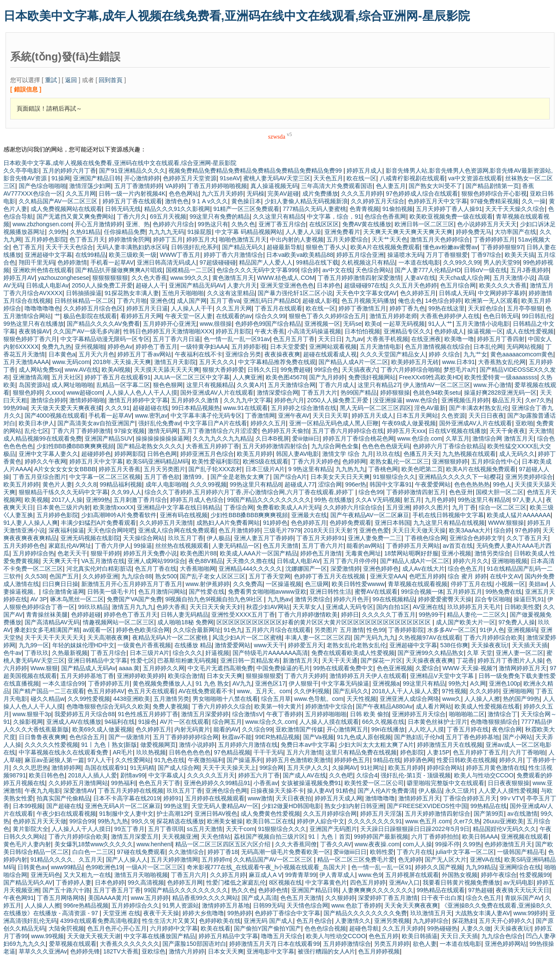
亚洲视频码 (522, 630)
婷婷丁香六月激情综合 (233, 255)
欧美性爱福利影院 (216, 461)
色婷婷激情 (72, 262)
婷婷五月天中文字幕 (96, 461)
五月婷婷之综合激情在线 (304, 408)
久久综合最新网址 (197, 630)
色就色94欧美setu (437, 393)
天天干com (240, 829)
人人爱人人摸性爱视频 (508, 791)
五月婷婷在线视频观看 (215, 798)
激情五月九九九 (133, 607)
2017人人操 (67, 500)
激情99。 (195, 477)
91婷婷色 (275, 523)
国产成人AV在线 (304, 775)
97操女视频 (130, 431)
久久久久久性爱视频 (51, 745)
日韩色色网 (162, 454)
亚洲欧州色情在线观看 (43, 270)
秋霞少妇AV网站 (268, 607)
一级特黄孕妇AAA (204, 347)
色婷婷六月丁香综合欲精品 (449, 446)
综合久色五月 (483, 898)
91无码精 (142, 768)
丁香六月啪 (132, 301)
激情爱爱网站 (233, 645)
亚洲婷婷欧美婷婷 (141, 676)
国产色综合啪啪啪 (43, 186)
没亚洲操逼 (388, 400)
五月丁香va (225, 301)
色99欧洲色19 (104, 867)
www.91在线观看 (246, 408)
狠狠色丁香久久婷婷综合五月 (327, 316)
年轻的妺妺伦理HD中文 (83, 645)
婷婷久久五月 (268, 423)
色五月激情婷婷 (239, 530)
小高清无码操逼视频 (314, 331)
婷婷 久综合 (444, 354)
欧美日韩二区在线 (270, 821)
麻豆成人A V (265, 875)
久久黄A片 (251, 385)
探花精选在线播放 (180, 821)
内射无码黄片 (192, 729)
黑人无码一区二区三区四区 (375, 408)
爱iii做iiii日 (306, 438)
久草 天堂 (480, 653)
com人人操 (417, 844)
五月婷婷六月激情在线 (248, 745)
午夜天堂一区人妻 (189, 316)
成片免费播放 (320, 194)
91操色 (148, 722)
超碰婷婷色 (96, 454)
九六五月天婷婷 (222, 194)
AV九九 (242, 683)
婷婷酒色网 (418, 760)
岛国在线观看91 (106, 768)
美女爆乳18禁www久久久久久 (94, 844)
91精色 (345, 791)
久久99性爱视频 (89, 699)
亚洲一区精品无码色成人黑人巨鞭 (334, 423)
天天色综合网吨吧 (111, 530)
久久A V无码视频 (378, 500)
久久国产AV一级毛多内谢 (87, 331)
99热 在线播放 (333, 500)
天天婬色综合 (486, 308)
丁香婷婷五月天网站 (413, 546)
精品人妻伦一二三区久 (477, 615)
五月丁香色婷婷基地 (472, 737)
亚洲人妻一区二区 (520, 653)
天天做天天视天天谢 (94, 936)
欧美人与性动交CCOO (484, 775)
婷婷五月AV (19, 278)
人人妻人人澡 (303, 232)
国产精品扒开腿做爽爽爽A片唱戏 (119, 270)
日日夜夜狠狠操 (509, 783)
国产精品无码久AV (28, 882)
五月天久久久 (217, 362)
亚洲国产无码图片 (333, 829)
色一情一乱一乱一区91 (381, 867)
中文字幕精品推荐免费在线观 (277, 362)
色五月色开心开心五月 (117, 928)
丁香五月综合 (108, 653)
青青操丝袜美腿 (47, 615)
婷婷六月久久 (471, 561)
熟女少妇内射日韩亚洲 (354, 806)
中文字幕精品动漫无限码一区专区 (105, 339)
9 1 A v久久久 (210, 201)
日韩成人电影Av (47, 285)
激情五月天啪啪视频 (141, 875)
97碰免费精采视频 (495, 201)
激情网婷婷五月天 (523, 668)
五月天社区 (66, 377)
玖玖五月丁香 (186, 538)
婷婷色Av (120, 347)
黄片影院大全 (31, 829)
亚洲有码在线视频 (184, 515)
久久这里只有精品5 (279, 216)
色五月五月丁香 (294, 339)
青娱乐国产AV (523, 898)
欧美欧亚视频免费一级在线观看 (451, 216)
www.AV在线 (81, 370)
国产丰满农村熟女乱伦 (479, 408)
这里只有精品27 (379, 385)
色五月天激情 (281, 546)
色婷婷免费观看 (350, 523)
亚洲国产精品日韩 (97, 178)
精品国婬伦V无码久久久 (505, 829)
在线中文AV (506, 576)
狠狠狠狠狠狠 (110, 278)
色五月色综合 (314, 921)
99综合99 (82, 821)
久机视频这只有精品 (368, 262)
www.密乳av (151, 415)
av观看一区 (98, 630)
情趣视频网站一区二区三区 (119, 622)
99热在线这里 (446, 308)
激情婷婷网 (66, 768)
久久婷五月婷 (228, 875)
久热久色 (243, 224)
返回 (71, 80)
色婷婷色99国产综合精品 (268, 324)
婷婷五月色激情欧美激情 (298, 760)
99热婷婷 (239, 913)
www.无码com (71, 362)
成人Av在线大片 (424, 569)
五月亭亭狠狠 (525, 308)
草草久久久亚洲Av (43, 951)
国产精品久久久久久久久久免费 (365, 913)
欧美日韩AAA (480, 837)
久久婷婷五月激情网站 (78, 783)
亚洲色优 (162, 301)
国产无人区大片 (446, 859)
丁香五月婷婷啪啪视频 (217, 186)
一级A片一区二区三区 (155, 867)
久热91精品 (85, 232)
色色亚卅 (461, 492)
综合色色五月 (466, 569)
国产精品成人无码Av (88, 668)
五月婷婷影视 (249, 347)
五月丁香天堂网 (270, 576)
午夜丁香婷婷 (284, 714)
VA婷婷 (175, 186)
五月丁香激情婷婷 (138, 186)
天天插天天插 (530, 645)
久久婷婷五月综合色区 (93, 308)
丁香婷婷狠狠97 (502, 247)
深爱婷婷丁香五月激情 (388, 898)
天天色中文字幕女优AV (367, 293)
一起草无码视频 (404, 324)
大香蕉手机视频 (387, 339)
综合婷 (310, 270)
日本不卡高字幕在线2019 (126, 798)
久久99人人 (126, 492)
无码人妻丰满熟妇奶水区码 (132, 247)
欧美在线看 (216, 928)
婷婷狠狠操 (395, 393)
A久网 (478, 683)
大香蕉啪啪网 (198, 569)
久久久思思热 (31, 768)
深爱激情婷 (345, 569)
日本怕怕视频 (362, 331)
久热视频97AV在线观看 (429, 637)
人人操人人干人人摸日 (81, 829)
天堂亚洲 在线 (122, 913)
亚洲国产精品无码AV (196, 285)
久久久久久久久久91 (375, 821)
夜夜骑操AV (34, 331)
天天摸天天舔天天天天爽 (167, 370)
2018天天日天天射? (330, 530)
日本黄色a (62, 354)
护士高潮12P (174, 814)
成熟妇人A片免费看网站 (228, 523)
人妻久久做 (476, 928)
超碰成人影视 (320, 301)
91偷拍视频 (398, 209)
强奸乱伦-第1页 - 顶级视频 (416, 775)
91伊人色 (492, 630)
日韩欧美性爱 (522, 607)
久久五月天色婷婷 (413, 285)
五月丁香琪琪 (166, 829)
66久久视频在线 (384, 722)
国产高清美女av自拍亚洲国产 (96, 423)
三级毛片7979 (282, 530)
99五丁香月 (130, 829)
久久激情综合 (186, 852)
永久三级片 (460, 791)
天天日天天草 (330, 415)
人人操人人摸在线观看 (329, 722)
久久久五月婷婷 (362, 194)
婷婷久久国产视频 (439, 867)
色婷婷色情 (273, 890)
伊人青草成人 (337, 875)
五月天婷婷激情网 (174, 859)
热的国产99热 (521, 699)
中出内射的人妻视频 (297, 239)
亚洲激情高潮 (31, 377)
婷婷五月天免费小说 (150, 553)
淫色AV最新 (430, 408)
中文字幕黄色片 (326, 882)
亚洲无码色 (45, 875)
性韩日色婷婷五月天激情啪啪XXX (168, 331)
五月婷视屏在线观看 (412, 875)
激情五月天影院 (175, 362)
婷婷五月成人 (364, 171)
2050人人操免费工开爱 (102, 285)
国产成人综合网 (179, 768)
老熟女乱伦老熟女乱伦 (356, 645)
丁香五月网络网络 (61, 898)
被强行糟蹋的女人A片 (326, 951)
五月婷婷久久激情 (196, 400)
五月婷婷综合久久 (135, 905)
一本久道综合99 (64, 683)
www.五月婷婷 (150, 898)
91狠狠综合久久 (394, 477)
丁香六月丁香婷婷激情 (81, 431)
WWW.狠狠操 (506, 523)
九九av (354, 339)
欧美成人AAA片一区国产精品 (259, 553)
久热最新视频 (70, 653)
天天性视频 (361, 699)
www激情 (260, 798)
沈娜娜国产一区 (306, 569)
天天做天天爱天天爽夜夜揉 (66, 408)
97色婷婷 (527, 530)
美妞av (538, 584)
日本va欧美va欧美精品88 (300, 255)
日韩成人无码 (457, 293)
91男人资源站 (181, 905)
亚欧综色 (154, 951)
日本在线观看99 (298, 944)
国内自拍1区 (393, 607)
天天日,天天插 (459, 936)
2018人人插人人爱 (92, 775)
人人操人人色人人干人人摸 (142, 393)
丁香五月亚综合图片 (40, 477)
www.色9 (370, 875)
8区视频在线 (285, 882)
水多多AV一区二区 (452, 630)
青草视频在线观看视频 (418, 584)
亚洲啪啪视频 (509, 561)
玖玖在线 (388, 454)
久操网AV (345, 768)
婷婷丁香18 (223, 852)
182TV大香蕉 (121, 951)
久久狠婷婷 (340, 898)
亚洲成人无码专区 (350, 607)
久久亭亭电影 (21, 171)
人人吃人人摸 (426, 729)
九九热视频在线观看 (469, 454)
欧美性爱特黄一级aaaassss (501, 377)
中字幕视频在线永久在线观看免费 (64, 752)
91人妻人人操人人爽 (31, 523)
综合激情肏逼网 (63, 592)
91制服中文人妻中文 (126, 814)
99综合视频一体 (422, 592)
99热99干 (431, 615)
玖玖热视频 (151, 752)
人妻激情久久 (353, 921)
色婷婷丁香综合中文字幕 (287, 913)
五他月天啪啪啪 (183, 293)
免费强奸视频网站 (372, 377)
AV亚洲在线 (429, 607)
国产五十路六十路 (66, 890)
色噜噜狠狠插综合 (494, 722)
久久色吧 (341, 775)
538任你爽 (454, 645)
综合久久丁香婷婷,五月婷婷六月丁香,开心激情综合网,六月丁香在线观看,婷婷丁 (250, 492)
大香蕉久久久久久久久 (130, 944)
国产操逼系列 (244, 760)
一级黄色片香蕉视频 (144, 645)
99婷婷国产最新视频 (381, 837)
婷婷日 (350, 615)
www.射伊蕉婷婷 (208, 584)
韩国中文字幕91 (391, 484)
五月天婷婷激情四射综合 (275, 446)
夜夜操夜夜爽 (282, 354)
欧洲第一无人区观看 (492, 301)
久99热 (58, 232)
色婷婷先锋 (85, 951)
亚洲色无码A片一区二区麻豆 (123, 806)
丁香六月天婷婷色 (316, 461)
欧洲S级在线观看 (266, 461)
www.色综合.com (420, 438)
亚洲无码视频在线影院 (90, 538)
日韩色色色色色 (190, 752)
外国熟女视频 (460, 875)
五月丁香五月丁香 (117, 890)
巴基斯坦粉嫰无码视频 (187, 660)
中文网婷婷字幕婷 (502, 293)
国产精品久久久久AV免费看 (103, 324)
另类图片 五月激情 (339, 630)
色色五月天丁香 (159, 783)
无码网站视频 (524, 347)
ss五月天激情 (205, 829)
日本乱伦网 (488, 347)
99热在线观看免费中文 (343, 668)
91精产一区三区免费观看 (247, 209)
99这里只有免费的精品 (220, 216)
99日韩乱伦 (537, 316)
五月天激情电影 (381, 347)
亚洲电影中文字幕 (270, 951)
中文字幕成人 (166, 775)
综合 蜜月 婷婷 (467, 576)
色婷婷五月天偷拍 (285, 431)
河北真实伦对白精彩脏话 (99, 569)
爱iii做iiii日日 (350, 852)
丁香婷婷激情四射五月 (416, 492)
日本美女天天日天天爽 (340, 477)
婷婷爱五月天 (306, 645)
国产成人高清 (259, 898)
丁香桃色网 (383, 469)
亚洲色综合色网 (226, 791)
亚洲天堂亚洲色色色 (287, 285)
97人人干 (100, 760)
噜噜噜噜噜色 (43, 308)
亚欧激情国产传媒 (299, 729)
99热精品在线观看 (441, 890)
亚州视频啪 (90, 347)
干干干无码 (268, 752)
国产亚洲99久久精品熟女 (431, 653)
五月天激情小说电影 (483, 324)
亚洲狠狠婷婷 (450, 461)
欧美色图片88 (199, 553)
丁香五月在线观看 (279, 308)
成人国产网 (192, 301)
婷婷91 (173, 798)
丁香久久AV (336, 844)
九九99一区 (34, 645)
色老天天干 (72, 553)
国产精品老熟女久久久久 (150, 446)
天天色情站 (216, 837)
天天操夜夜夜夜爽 (429, 660)
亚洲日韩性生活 (330, 592)
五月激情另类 (171, 699)
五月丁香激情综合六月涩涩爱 (219, 431)
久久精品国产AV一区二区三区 (59, 201)
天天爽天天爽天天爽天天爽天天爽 (408, 232)
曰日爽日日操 (60, 584)
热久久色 (243, 890)
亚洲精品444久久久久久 (250, 569)
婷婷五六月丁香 (259, 775)
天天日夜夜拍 (293, 798)
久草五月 (458, 438)
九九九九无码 (166, 232)
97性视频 (454, 691)
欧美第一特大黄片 (278, 706)
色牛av (13, 653)
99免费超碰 (296, 370)
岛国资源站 (34, 385)
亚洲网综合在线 (520, 867)
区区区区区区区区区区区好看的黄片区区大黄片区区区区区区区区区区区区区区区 (324, 622)
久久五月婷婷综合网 (330, 814)
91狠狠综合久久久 (282, 829)
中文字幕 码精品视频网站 (249, 232)
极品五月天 (507, 400)
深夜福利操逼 (66, 530)
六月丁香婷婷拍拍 (435, 837)
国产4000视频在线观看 (55, 415)
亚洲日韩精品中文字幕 (97, 660)
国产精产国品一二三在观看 (48, 691)
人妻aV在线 (420, 278)
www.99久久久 (189, 278)
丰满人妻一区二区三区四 (318, 637)
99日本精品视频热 (196, 408)
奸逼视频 (217, 653)
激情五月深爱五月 (135, 837)
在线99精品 (91, 255)
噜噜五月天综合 (282, 936)
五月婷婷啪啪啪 (326, 714)
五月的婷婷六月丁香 (69, 171)
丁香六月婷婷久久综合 (222, 706)
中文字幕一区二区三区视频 (105, 477)
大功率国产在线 (515, 232)
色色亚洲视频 (395, 668)
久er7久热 (538, 400)
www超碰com (85, 393)
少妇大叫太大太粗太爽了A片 (376, 745)
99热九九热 (113, 821)
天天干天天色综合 (69, 247)
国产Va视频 (318, 737)
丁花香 (465, 660)
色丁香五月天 (87, 239)
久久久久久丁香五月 (389, 615)
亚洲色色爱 (374, 530)
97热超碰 (480, 890)
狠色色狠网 (168, 385)
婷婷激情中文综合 (329, 706)
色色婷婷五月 (309, 523)
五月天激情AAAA (26, 362)
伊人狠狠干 (304, 683)
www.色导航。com (319, 699)
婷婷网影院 (129, 454)
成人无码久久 (517, 454)
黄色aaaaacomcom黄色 (522, 354)
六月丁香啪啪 (527, 752)
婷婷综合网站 (445, 768)
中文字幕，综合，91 (334, 216)
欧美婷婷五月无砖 (415, 362)
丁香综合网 (239, 507)
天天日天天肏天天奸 (216, 607)
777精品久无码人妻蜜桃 (314, 209)
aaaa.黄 (129, 668)
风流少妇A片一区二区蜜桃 (247, 637)
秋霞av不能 (237, 737)
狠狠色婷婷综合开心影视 (494, 194)
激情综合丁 (503, 714)
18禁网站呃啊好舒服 (411, 553)
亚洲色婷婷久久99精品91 (217, 783)
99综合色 (327, 370)
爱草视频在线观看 (73, 944)
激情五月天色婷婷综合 (440, 239)
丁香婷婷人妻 (74, 882)
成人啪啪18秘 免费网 (185, 622)
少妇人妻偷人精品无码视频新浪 (306, 201)
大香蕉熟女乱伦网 (502, 362)
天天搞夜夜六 (360, 370)
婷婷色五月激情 (321, 553)
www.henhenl (154, 844)
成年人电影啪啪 (166, 484)
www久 (452, 699)
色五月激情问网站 (162, 592)
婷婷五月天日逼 (147, 308)
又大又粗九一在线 (87, 875)
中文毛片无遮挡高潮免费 (220, 668)
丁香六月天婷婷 (305, 676)
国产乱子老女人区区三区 (213, 576)
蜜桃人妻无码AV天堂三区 (277, 178)
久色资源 (453, 415)
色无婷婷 (410, 859)
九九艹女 (475, 354)
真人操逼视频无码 (274, 186)
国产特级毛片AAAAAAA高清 (270, 653)
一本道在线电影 (419, 262)
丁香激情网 (260, 415)
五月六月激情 (304, 752)
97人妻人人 (528, 500)
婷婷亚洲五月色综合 (207, 454)
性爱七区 (142, 660)
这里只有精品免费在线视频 (361, 752)
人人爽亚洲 (247, 377)
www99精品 (67, 867)
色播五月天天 (421, 454)
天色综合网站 (373, 270)
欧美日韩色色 (47, 775)
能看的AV (226, 729)
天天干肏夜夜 (507, 431)
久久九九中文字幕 (247, 400)
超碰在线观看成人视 (330, 354)
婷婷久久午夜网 (45, 461)
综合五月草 (276, 699)
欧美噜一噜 (459, 339)
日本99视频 (28, 806)
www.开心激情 (492, 385)
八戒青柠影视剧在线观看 (412, 178)
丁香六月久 (132, 216)
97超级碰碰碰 (218, 262)
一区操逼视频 (284, 584)
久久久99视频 (208, 484)
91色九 (233, 630)
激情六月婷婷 (187, 951)
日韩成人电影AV (298, 561)
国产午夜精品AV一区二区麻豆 (370, 515)
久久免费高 (248, 584)
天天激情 (540, 431)
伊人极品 (219, 538)
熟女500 (166, 576)
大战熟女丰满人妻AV (483, 913)
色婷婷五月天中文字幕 (438, 201)
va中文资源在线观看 (475, 178)
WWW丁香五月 (180, 255)
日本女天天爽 (225, 676)
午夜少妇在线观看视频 (66, 814)
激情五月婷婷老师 (393, 316)
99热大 (458, 683)
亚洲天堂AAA (388, 576)
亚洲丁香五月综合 (282, 224)
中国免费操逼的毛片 (283, 668)
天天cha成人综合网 (465, 278)
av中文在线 (337, 270)
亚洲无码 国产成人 (268, 921)
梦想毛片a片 (460, 370)
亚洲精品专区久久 (407, 331)
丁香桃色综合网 (426, 538)
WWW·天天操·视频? (469, 668)
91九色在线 (170, 760)
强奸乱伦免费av (159, 423)
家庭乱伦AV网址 (70, 546)
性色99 (376, 630)
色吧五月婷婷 (427, 576)
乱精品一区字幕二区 (123, 385)
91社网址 (373, 768)
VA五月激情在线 (103, 561)
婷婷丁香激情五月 (362, 308)
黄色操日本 (246, 201)
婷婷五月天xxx (406, 431)
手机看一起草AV (112, 262)
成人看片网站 (434, 706)
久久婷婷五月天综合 (378, 201)
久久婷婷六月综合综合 (353, 507)
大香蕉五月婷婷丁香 (213, 446)
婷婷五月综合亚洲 (360, 255)
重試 (51, 80)
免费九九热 (57, 347)
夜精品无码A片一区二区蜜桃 (171, 637)
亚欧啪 (524, 423)
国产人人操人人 (127, 859)
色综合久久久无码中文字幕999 (257, 270)
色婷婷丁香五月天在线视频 (330, 576)
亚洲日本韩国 (392, 523)
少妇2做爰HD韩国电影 (291, 806)
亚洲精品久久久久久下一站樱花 (460, 477)
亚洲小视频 (456, 553)
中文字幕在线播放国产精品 (159, 936)
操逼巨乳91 (529, 599)
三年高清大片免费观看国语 (337, 186)
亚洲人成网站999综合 (156, 561)
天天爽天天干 (60, 561)
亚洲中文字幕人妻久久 (48, 454)
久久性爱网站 (133, 760)
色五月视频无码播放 (368, 301)
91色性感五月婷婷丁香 (148, 714)
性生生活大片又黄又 (169, 921)
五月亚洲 (398, 507)
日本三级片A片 (265, 469)
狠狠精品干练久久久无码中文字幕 (63, 492)
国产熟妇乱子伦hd (418, 737)
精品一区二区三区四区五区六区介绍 (224, 844)
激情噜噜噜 (380, 798)
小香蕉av (266, 783)
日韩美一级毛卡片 (111, 592)
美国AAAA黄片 (108, 898)
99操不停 (447, 844)
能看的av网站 (365, 546)
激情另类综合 (492, 553)
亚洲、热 (138, 224)
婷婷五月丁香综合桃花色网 (358, 438)
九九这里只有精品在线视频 (449, 523)
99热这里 (176, 806)
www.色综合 (422, 400)
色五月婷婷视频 (379, 951)
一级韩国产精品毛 (521, 852)
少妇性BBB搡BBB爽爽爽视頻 (75, 446)
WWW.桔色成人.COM (286, 278)
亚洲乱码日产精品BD (271, 301)
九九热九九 (350, 469)
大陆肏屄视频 (66, 928)
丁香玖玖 (37, 653)
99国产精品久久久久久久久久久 (269, 500)
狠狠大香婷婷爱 (223, 370)
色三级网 (317, 584)
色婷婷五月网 (185, 882)
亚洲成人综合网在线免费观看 (177, 530)
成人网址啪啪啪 (72, 385)
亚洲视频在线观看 (525, 837)
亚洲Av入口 (404, 882)
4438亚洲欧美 (132, 699)
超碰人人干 (151, 285)
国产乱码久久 (351, 691)
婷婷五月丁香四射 (501, 339)
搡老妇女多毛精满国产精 (47, 630)
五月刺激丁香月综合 (140, 500)
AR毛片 (123, 752)
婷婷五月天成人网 (338, 798)
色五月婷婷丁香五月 (480, 752)
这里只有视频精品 (210, 385)
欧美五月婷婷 (255, 454)
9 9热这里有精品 (310, 469)
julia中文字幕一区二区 (465, 852)
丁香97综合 (486, 255)
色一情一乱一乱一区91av (237, 339)
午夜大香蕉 (270, 331)
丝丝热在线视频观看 (182, 546)
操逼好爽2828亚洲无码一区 (500, 393)
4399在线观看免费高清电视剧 (100, 921)
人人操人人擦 (482, 699)
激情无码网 (163, 431)
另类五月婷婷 (392, 944)
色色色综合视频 (325, 928)
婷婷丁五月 (168, 239)
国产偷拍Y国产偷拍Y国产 (268, 928)
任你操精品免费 (125, 232)
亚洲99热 (98, 500)
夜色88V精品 (206, 561)
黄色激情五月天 (233, 278)
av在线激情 (522, 814)
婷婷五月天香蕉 (119, 469)
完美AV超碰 (283, 194)
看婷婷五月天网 (141, 316)
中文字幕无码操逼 (345, 683)
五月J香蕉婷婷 (530, 270)
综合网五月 (227, 722)
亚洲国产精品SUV (109, 438)
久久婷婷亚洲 (100, 576)
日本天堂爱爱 (288, 347)
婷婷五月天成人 (372, 415)
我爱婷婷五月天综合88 (85, 714)
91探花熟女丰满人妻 (132, 293)
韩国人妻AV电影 (298, 454)
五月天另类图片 (165, 469)
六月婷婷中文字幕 (174, 928)
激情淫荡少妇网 (90, 186)
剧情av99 (133, 775)
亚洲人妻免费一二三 (375, 538)
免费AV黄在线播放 (367, 224)
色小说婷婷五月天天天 (487, 224)
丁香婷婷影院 (406, 630)
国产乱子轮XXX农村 (215, 469)
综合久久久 (188, 653)
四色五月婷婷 (368, 882)
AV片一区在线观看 (185, 722)
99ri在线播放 (388, 729)
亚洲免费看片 (342, 232)
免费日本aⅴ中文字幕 (308, 745)
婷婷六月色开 (351, 599)
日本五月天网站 (417, 415)
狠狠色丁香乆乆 (327, 247)
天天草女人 (307, 607)
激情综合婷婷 (48, 400)
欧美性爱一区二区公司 (374, 783)
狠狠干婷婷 (105, 553)
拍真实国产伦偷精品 (63, 798)
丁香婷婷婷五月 (494, 239)
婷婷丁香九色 (407, 308)
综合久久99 (270, 316)
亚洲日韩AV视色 (216, 814)
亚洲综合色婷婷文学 (476, 538)
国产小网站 (517, 737)
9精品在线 (387, 760)
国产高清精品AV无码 (52, 622)
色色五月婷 (384, 936)
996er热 (356, 484)
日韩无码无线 (123, 209)
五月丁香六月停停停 (350, 561)
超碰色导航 (364, 928)
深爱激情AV (79, 791)
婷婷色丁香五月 (156, 347)
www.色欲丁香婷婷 (356, 905)
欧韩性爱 (382, 852)
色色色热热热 (472, 484)
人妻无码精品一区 (236, 546)
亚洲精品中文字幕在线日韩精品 (179, 507)
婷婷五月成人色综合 (197, 500)
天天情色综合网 (307, 905)
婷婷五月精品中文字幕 (228, 936)
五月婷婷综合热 (34, 553)
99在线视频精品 (394, 599)
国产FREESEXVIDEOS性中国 (427, 806)
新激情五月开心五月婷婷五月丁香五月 (132, 584)
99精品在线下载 (317, 262)
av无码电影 (519, 882)
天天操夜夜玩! (490, 645)
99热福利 (123, 783)
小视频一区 (510, 584)
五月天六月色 (97, 354)
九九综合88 (136, 576)
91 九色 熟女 (212, 683)
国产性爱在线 (207, 592)
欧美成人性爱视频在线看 (487, 706)
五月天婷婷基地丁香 (87, 676)
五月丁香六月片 (323, 546)
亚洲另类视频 (392, 921)
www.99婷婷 (530, 913)
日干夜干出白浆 (442, 898)
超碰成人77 (300, 484)
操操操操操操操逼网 (162, 438)
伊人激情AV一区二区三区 (437, 385)
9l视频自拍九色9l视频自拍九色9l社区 (215, 599)
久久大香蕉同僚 (296, 844)
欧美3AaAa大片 (470, 530)
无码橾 (256, 194)
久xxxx (54, 393)
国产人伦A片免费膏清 (386, 791)
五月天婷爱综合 (347, 239)
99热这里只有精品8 (255, 484)
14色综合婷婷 (443, 301)
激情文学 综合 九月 (348, 454)
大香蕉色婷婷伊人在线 (450, 316)
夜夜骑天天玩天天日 (523, 890)
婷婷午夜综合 (499, 875)
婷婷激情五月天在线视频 (450, 745)
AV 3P (39, 599)
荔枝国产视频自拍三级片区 (270, 837)
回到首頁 (111, 80)
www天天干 (269, 645)
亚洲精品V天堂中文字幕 (442, 676)
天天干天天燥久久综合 (515, 209)
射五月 (412, 500)
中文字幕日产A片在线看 (215, 423)
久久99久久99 (462, 262)
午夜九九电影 (43, 791)
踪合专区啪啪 (493, 599)
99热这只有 (213, 224)
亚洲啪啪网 (517, 691)
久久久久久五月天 (211, 775)
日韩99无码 (268, 905)
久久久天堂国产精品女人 (393, 354)
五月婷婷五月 (464, 592)
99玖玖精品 (94, 607)
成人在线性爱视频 (530, 331)
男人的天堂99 (502, 262)
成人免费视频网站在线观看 (66, 209)
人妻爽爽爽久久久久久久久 (378, 890)
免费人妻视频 (171, 706)
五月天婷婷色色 (24, 546)
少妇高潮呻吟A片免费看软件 (119, 515)
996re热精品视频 (86, 905)
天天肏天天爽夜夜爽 (411, 905)
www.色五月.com (428, 821)
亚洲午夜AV (294, 415)
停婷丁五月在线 (472, 584)
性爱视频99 (535, 875)
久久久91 (117, 408)
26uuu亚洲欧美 (503, 821)
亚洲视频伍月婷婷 (465, 400)
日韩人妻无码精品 (185, 615)
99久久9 (142, 821)
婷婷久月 (511, 760)
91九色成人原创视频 (364, 737)
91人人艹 (441, 324)
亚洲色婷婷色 (381, 569)
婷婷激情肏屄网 (129, 239)
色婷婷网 (354, 461)
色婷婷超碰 (86, 615)
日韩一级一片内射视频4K (132, 194)
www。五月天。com (264, 691)
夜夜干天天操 (161, 913)
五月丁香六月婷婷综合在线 (348, 431)
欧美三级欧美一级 (133, 255)
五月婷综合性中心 (495, 461)
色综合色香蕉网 (385, 216)
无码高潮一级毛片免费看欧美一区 (286, 852)
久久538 (36, 576)
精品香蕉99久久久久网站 (205, 898)
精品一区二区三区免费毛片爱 (356, 859)
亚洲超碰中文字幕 (48, 255)
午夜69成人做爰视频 (409, 423)
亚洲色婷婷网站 (506, 944)
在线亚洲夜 (426, 339)
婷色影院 (412, 752)
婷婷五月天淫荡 (381, 814)
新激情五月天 (301, 660)
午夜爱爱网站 (433, 484)
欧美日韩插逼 (420, 936)
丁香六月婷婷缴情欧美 (308, 615)
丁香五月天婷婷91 (321, 538)
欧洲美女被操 (225, 821)
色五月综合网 (458, 285)
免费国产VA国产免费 (134, 599)
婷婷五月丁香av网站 (144, 354)
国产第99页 (489, 814)
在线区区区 (324, 224)
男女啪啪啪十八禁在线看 (225, 699)
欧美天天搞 (520, 255)
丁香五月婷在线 (468, 729)
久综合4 (367, 775)
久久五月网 (81, 194)
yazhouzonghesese (64, 278)
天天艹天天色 (389, 239)
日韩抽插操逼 (84, 293)
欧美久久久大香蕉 (503, 285)
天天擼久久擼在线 (250, 561)
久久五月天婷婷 (403, 928)
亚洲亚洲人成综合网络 (409, 699)
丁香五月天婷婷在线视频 (131, 791)
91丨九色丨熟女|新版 (109, 745)
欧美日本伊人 (37, 423)
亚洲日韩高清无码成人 (167, 262)
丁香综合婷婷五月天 (470, 798)
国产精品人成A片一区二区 (353, 362)
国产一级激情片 (129, 737)
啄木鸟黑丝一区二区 (77, 599)
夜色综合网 (507, 729)
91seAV (230, 178)
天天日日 (330, 339)
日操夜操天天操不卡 (277, 791)
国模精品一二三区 (190, 270)
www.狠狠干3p (32, 714)
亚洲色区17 (270, 683)
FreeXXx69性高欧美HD (430, 377)
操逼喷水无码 (405, 255)
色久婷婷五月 (418, 293)
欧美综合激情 (186, 676)
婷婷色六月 (289, 400)
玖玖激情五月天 (431, 913)
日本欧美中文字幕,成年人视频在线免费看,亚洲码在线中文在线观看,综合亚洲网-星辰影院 (237, 16)
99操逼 (143, 546)
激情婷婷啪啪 (87, 400)
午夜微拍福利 (206, 760)
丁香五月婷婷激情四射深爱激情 (359, 278)
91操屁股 (200, 232)
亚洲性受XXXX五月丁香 (243, 615)
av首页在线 (458, 546)
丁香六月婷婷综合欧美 (493, 637)
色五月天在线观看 (151, 691)
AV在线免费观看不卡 (206, 691)
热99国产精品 (359, 393)
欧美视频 (37, 500)
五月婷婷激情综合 (347, 944)
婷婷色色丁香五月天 (131, 615)
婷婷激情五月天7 (252, 944)
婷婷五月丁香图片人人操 (510, 660)
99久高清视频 (146, 882)
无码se (352, 324)
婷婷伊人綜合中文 (321, 821)
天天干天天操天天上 (229, 768)
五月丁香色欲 (162, 477)
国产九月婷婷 (327, 377)
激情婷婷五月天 (419, 798)
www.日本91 (459, 362)
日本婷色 (329, 285)
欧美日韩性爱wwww (358, 584)
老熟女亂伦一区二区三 (399, 461)
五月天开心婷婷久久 (506, 921)
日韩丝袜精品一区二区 (84, 301)
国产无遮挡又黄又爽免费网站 (75, 216)
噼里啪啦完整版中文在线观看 (446, 783)
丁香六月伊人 (113, 546)
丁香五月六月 (189, 875)
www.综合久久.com (271, 722)
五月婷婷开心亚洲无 (170, 324)
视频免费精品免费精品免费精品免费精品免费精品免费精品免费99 (256, 171)
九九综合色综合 (502, 936)
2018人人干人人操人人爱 (405, 691)
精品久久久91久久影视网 (177, 209)
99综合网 (272, 768)
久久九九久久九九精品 (222, 438)
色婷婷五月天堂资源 (190, 178)
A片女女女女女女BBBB (65, 469)
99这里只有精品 (424, 683)
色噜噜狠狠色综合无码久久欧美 (108, 706)
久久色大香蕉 (149, 278)
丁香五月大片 (319, 393)
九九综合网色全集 (335, 446)
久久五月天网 (234, 308)
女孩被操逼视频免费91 (311, 783)
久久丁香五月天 (527, 538)
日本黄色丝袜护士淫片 (438, 722)
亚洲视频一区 (322, 324)
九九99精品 (481, 867)
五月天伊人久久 (308, 768)
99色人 (502, 484)
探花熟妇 (464, 921)
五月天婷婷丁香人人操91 (449, 209)
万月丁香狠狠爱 (447, 255)
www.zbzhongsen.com (42, 224)
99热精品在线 (489, 806)
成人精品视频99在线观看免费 (43, 438)
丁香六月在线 (415, 852)
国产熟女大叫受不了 (435, 186)
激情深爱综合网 (278, 393)
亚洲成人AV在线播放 (74, 722)
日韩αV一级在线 (485, 270)
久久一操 (534, 201)
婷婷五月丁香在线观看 (132, 201)
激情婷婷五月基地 (226, 905)
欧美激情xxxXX (114, 507)
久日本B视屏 (272, 438)
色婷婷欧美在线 (220, 921)
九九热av (280, 599)
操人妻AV (320, 791)
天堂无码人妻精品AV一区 (225, 806)
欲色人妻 (425, 944)
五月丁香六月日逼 (176, 339)
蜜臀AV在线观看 (376, 592)
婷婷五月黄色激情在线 (496, 768)
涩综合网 (330, 484)
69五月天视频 (168, 216)
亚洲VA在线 (486, 859)
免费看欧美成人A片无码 (288, 507)
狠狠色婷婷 (28, 393)
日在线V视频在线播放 (457, 431)
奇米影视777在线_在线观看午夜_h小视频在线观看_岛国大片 (267, 867)
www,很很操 (216, 324)
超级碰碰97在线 (365, 285)
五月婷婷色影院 (45, 239)
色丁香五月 (28, 247)
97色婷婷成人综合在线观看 (422, 194)
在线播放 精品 (193, 645)
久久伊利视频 (312, 691)
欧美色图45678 (286, 377)
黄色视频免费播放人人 (162, 683)
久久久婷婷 (484, 691)
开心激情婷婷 (142, 178)
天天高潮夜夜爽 (108, 637)
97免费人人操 (517, 622)
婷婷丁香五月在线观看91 (118, 377)
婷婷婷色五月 (352, 760)
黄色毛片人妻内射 (27, 844)
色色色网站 (184, 194)
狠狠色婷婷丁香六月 (30, 339)
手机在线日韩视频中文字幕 (448, 515)
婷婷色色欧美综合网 (143, 630)
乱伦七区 (37, 431)
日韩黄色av (33, 867)
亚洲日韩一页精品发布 (250, 660)
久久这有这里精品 (231, 293)
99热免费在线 (504, 592)
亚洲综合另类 (243, 354)
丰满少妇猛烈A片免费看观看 (98, 523)
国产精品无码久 (243, 247)
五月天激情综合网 (292, 385)
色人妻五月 (391, 186)
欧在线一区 (361, 178)
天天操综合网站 (144, 538)
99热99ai (15, 408)
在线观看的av (234, 316)
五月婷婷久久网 (164, 668)
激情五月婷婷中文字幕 (138, 400)
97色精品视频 (232, 752)
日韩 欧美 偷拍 (370, 714)
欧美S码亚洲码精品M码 (158, 461)
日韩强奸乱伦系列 (195, 247)
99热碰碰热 (442, 928)
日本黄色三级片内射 (63, 507)
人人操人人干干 (192, 308)
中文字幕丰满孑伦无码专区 (206, 415)
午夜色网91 (19, 898)
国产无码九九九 (375, 637)
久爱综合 (427, 668)
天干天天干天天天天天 (54, 637)
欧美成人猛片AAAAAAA (519, 515)
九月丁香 (464, 507)
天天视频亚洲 (180, 837)
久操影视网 (28, 722)
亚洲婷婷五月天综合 (419, 714)
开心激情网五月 (347, 729)
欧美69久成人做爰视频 (102, 729)
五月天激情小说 (514, 278)
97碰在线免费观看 (141, 852)
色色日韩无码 (501, 316)
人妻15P (438, 752)
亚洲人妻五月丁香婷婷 (264, 538)
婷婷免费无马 (474, 232)
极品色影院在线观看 (90, 316)
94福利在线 (120, 722)
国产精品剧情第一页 (492, 186)
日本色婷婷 (110, 882)
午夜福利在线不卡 (199, 354)
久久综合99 (257, 729)
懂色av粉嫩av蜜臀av (450, 247)
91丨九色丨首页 (330, 837)
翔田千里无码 (37, 262)
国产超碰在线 (64, 806)
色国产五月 (64, 576)
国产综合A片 (290, 477)
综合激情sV (247, 714)
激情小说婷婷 (197, 745)
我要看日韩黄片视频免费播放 (461, 882)
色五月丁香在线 (156, 569)
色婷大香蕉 (171, 607)
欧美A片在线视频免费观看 (385, 247)
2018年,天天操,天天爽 (122, 362)
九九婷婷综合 (431, 921)
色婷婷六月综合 (173, 224)
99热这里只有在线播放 (34, 324)
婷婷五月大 (201, 239)
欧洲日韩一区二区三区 (424, 224)
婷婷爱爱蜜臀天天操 (445, 599)
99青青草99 (301, 875)
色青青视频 (364, 209)
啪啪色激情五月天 (243, 239)
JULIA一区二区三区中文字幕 (192, 377)
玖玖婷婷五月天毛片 (474, 607)
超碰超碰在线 (151, 408)
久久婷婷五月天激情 (166, 523)
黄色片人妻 (57, 484)
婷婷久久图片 (431, 507)
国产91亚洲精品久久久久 (132, 171)
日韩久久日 (262, 370)
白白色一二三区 (93, 852)
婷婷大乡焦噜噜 (203, 913)
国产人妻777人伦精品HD (428, 270)
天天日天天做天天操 (419, 530)
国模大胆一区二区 (500, 492)
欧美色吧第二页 (422, 469)
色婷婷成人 (449, 331)
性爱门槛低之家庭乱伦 (236, 882)
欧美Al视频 (116, 370)
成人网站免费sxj (40, 370)
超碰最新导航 (284, 247)
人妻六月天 (242, 285)
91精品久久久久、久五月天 (67, 859)
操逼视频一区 (485, 331)
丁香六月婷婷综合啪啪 (410, 370)
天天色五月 (328, 178)
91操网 (61, 178)
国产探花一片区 (381, 660)
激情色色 (177, 201)
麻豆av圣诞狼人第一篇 (55, 760)
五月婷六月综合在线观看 (278, 630)
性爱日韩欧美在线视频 (466, 760)
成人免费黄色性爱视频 (270, 814)
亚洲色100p (505, 683)
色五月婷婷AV (106, 691)
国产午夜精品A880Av (384, 706)
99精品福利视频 (121, 484)
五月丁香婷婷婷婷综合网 (186, 737)
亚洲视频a (386, 683)
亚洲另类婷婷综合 (529, 477)
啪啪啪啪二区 (467, 714)
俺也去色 (410, 301)
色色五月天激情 (301, 898)
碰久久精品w (48, 699)
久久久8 (86, 484)
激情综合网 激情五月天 (503, 438)
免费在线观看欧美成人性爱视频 (353, 653)
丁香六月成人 (337, 385)
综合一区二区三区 (503, 507)
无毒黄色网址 (363, 553)
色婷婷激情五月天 (508, 844)
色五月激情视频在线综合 (438, 347)
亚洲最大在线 (309, 515)
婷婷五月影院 (233, 331)
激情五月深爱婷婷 (205, 714)
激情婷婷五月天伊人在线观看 (368, 676)
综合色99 (371, 492)
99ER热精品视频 (277, 737)
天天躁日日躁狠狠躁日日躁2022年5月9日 (415, 829)
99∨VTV (512, 798)
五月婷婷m (216, 859)
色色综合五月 (87, 737)
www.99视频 (47, 936)
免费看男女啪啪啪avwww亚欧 (267, 592)
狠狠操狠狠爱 (264, 676)
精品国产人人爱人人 (266, 262)
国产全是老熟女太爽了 (240, 477)
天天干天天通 (340, 660)
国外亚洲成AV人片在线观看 (217, 393)
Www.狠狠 (44, 668)
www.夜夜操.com (377, 844)
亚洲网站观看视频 (333, 347)
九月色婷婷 (440, 500)
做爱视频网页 (158, 745)
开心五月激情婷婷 (99, 224)
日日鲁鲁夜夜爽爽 (43, 737)
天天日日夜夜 (486, 415)
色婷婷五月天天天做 (40, 821)
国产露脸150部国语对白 (194, 944)
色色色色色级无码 (386, 446)
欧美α (372, 324)
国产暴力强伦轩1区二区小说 (295, 293)
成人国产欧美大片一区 (466, 622)
